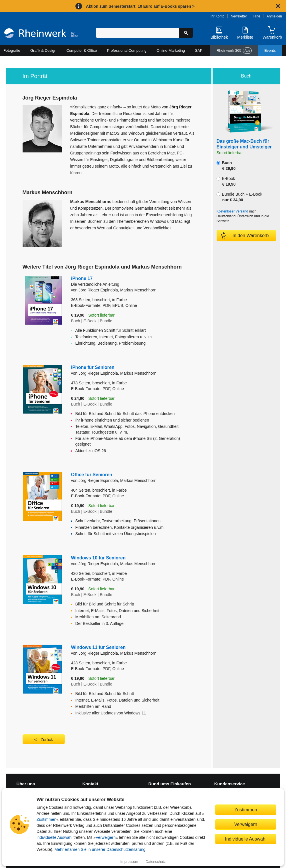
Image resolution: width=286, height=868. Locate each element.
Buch (226, 166)
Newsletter (239, 16)
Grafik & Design (43, 50)
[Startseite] (41, 34)
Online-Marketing (171, 50)
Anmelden (274, 16)
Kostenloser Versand (232, 211)
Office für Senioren (92, 475)
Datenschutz (156, 862)
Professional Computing (127, 50)
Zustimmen (46, 819)
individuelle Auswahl (54, 837)
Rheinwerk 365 (234, 51)
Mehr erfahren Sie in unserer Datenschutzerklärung (100, 849)
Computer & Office (82, 50)
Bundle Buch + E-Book (239, 197)
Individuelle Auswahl (246, 839)
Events (270, 50)
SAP (199, 50)
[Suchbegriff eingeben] (137, 33)
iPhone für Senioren (93, 367)
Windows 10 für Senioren (98, 558)
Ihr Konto (218, 16)
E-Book (226, 181)
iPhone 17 (114, 282)
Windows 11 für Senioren (98, 647)
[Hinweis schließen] (278, 6)
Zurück (47, 740)
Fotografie (12, 50)
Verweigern (106, 837)
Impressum (129, 862)
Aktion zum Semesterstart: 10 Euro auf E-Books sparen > (140, 6)
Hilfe (257, 16)
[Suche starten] (186, 33)
